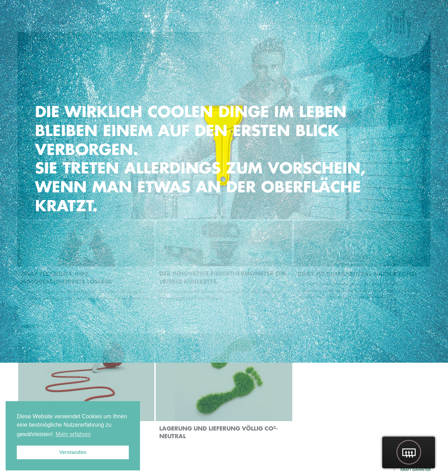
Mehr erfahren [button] (73, 434)
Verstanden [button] (73, 452)
